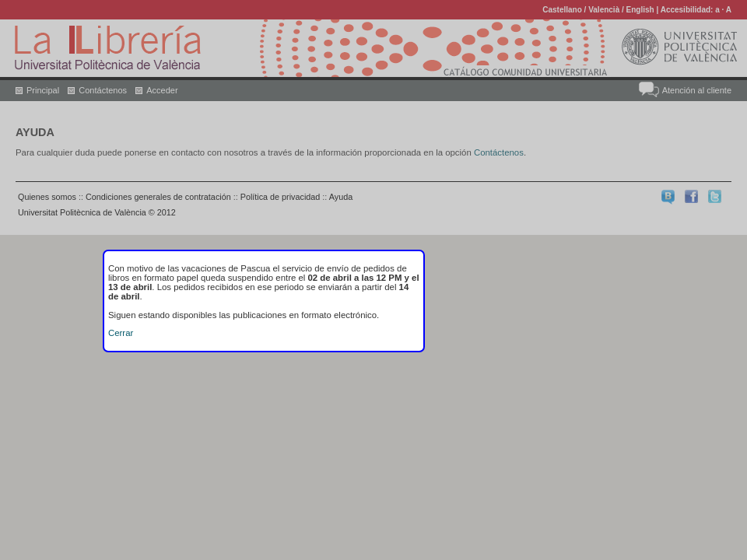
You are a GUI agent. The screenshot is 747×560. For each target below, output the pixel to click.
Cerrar (121, 333)
